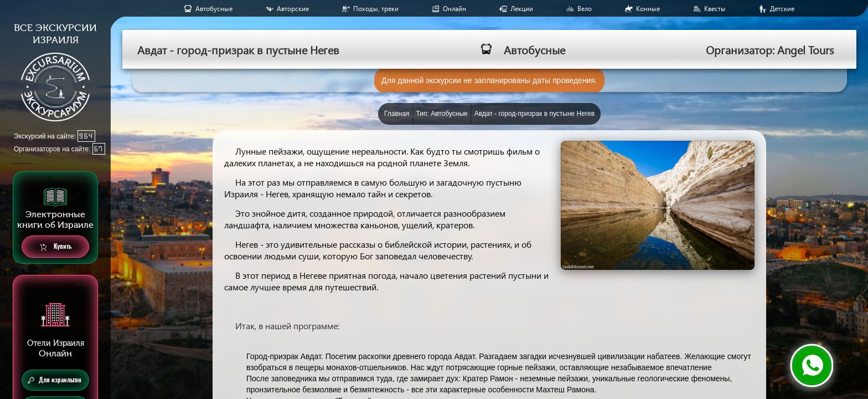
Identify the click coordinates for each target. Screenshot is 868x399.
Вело (585, 9)
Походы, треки (376, 9)
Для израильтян (55, 380)
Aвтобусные (214, 9)
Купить (56, 247)
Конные (648, 9)
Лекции (522, 9)
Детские (782, 9)
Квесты (715, 9)
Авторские (293, 9)
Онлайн (454, 9)
